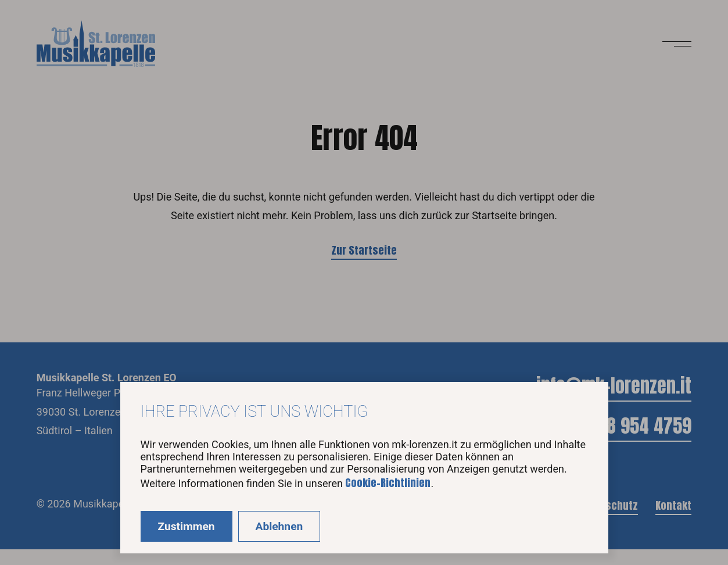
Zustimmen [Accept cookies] (187, 526)
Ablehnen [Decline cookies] (279, 526)
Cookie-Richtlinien (388, 483)
